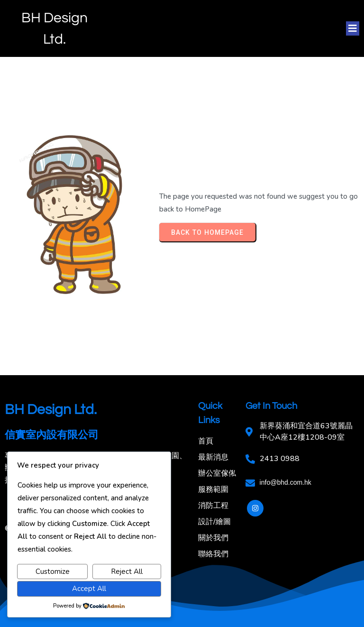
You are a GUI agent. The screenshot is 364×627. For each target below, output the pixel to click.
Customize (53, 572)
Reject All (127, 572)
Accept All (89, 589)
